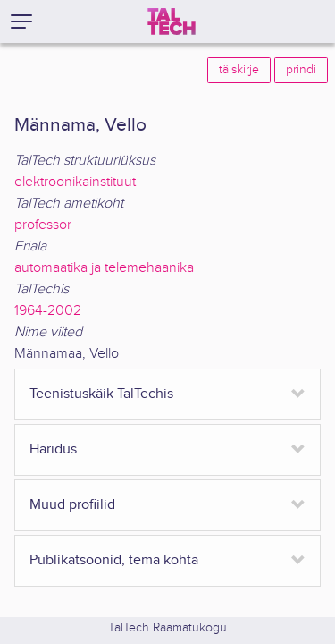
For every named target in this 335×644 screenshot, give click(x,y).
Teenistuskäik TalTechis (101, 394)
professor (43, 225)
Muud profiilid (72, 505)
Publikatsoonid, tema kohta (114, 560)
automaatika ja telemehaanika (104, 268)
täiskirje (239, 70)
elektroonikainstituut (75, 182)
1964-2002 (48, 311)
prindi (301, 70)
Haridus (53, 449)
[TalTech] (172, 21)
